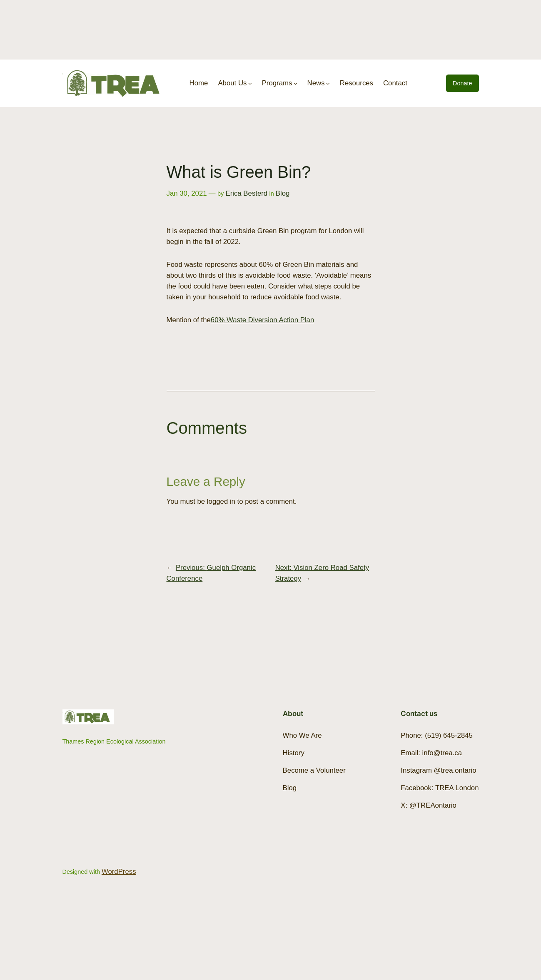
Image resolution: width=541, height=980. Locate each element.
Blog (283, 193)
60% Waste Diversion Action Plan (262, 320)
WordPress (119, 872)
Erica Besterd (246, 193)
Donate (462, 83)
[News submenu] (328, 83)
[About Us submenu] (250, 83)
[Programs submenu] (295, 83)
